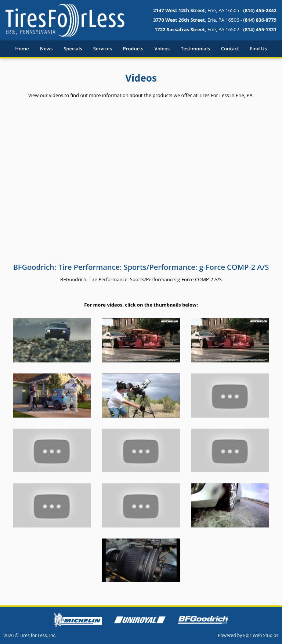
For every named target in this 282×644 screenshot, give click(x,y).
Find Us (258, 49)
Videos (162, 49)
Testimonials (195, 49)
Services (103, 49)
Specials (73, 49)
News (46, 49)
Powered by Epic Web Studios (248, 635)
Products (133, 49)
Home (22, 49)
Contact (230, 49)
